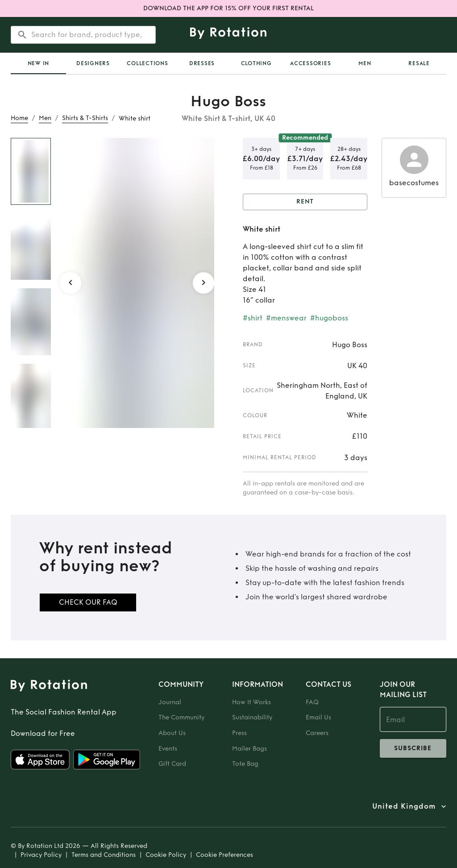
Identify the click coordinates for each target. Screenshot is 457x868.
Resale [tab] (419, 63)
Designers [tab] (93, 63)
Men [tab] (365, 63)
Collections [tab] (147, 63)
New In (39, 63)
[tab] (38, 63)
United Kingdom (404, 806)
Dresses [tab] (202, 63)
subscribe (413, 748)
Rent (305, 202)
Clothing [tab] (256, 63)
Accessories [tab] (310, 63)
